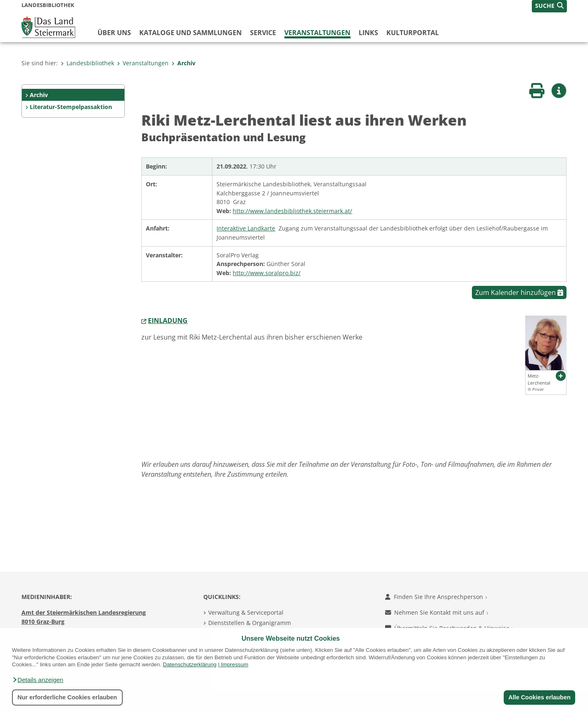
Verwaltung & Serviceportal (246, 612)
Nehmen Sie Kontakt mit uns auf (437, 612)
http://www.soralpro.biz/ (267, 273)
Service (263, 33)
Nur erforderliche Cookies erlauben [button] (67, 697)
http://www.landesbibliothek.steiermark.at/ (292, 211)
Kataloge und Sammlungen (190, 33)
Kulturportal (413, 33)
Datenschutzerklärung (190, 664)
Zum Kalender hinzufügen (519, 292)
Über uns (114, 33)
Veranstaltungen (317, 33)
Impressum (235, 664)
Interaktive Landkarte (246, 228)
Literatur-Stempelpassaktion (71, 107)
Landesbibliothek (87, 63)
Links (368, 33)
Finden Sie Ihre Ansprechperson (436, 597)
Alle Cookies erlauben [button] (539, 697)
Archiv (183, 63)
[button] (38, 680)
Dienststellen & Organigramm (250, 623)
